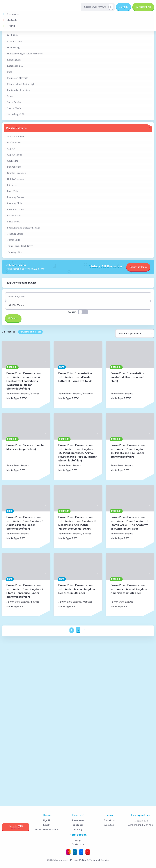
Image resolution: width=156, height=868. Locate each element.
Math (10, 72)
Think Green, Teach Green (20, 246)
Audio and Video (15, 136)
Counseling (13, 161)
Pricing (11, 26)
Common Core (14, 41)
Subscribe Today (138, 267)
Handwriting (13, 48)
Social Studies (14, 102)
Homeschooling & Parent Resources (25, 54)
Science (11, 96)
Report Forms (14, 216)
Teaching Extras (15, 234)
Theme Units (13, 240)
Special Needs (14, 108)
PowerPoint (13, 191)
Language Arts (14, 60)
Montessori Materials (18, 78)
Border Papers (14, 143)
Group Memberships (47, 830)
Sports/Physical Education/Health (24, 228)
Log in (124, 7)
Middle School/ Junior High (21, 84)
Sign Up (47, 820)
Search (13, 318)
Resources (13, 14)
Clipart (72, 312)
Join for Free (143, 7)
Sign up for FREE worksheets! (16, 827)
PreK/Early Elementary (19, 90)
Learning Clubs (15, 203)
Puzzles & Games (16, 209)
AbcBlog (109, 825)
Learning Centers (16, 197)
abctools (12, 20)
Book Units (13, 35)
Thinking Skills (15, 252)
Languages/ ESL (15, 66)
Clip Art (11, 149)
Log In (47, 825)
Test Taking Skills (16, 114)
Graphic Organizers (17, 173)
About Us (109, 820)
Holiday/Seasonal (16, 179)
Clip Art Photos (15, 155)
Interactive (12, 185)
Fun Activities (14, 167)
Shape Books (14, 222)
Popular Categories (17, 128)
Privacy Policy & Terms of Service (90, 860)
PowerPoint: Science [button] (30, 332)
